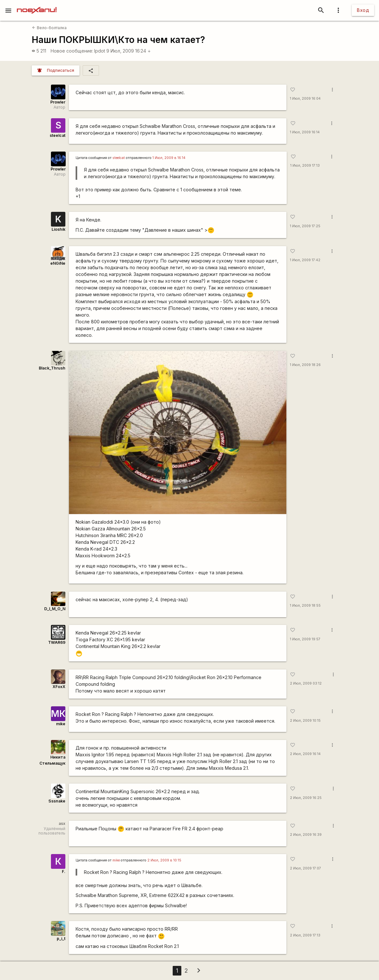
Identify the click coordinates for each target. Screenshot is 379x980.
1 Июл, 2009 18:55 (305, 606)
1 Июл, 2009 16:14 (305, 132)
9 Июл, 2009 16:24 (129, 51)
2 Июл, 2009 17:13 (305, 935)
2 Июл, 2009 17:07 (305, 868)
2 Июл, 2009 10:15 (305, 721)
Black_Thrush (52, 368)
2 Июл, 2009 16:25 (306, 798)
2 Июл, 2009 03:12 (306, 683)
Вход (363, 10)
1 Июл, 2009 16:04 (305, 99)
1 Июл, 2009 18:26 (305, 365)
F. (64, 872)
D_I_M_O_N (55, 609)
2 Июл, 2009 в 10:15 (164, 860)
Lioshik (58, 229)
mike (61, 724)
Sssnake (57, 801)
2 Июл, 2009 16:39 (306, 835)
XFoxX (59, 687)
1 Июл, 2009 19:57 (305, 639)
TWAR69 (57, 642)
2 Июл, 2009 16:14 (305, 754)
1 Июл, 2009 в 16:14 (169, 158)
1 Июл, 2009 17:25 (305, 226)
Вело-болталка (49, 28)
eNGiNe (58, 263)
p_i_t (61, 938)
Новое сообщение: (72, 51)
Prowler (58, 102)
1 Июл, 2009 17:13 (305, 166)
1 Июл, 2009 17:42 (305, 260)
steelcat (58, 135)
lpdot (100, 51)
